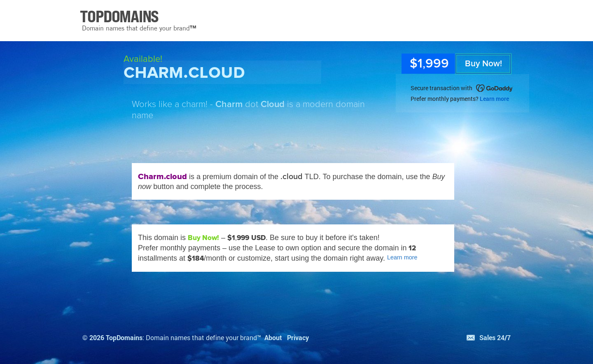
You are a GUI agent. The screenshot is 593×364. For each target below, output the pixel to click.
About (273, 337)
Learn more (494, 99)
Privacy (298, 337)
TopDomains (124, 337)
